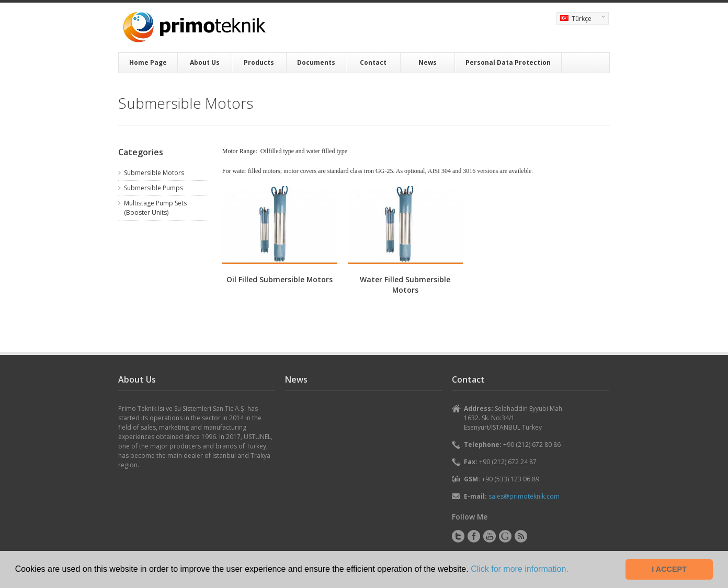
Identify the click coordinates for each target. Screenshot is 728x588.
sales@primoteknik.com (524, 496)
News (428, 62)
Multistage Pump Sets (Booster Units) (155, 208)
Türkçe (581, 19)
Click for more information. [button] (520, 569)
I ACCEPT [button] (669, 569)
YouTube (490, 536)
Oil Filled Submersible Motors (280, 279)
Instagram (505, 536)
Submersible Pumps (153, 188)
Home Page (148, 62)
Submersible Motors (154, 173)
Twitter (458, 536)
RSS (521, 536)
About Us (205, 62)
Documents (316, 62)
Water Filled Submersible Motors (405, 285)
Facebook (474, 536)
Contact (373, 62)
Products (259, 62)
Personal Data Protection (508, 62)
